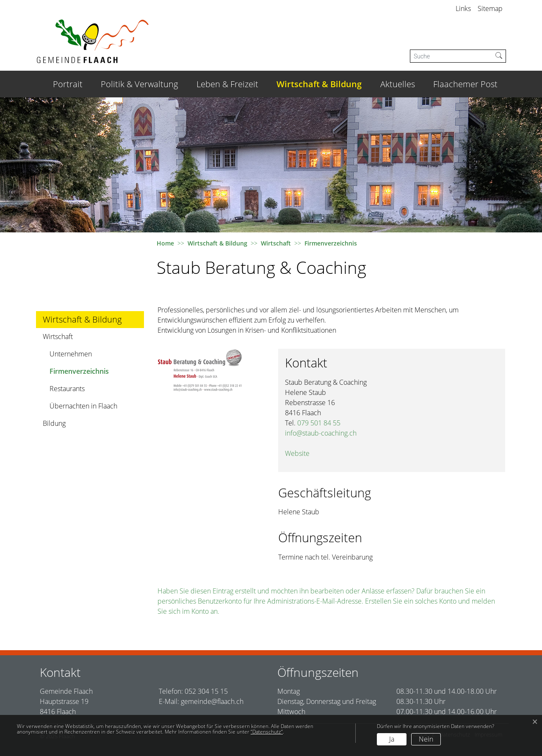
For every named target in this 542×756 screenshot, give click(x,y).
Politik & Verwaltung (139, 84)
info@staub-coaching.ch (321, 433)
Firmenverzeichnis (79, 373)
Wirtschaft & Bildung (319, 84)
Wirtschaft (58, 337)
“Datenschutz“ (267, 732)
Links (463, 8)
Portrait (68, 84)
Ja (392, 739)
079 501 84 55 (319, 423)
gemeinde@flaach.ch (212, 701)
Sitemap (490, 8)
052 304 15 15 (206, 691)
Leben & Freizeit (227, 84)
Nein (426, 739)
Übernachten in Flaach (83, 406)
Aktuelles (398, 84)
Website (297, 453)
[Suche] (451, 56)
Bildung (54, 423)
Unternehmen (71, 354)
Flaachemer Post (465, 84)
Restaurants (67, 389)
